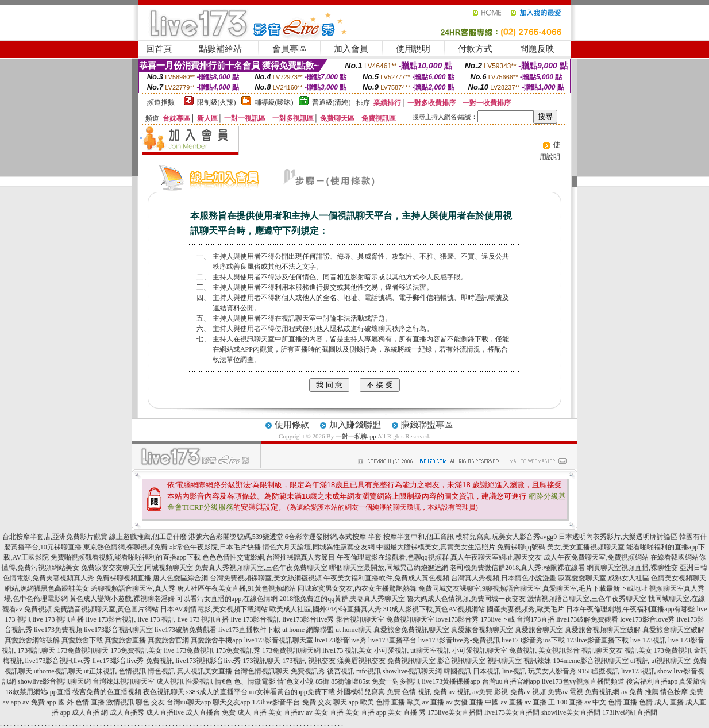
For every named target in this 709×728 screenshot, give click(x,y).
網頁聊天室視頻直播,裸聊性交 (632, 568)
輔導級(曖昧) (274, 102)
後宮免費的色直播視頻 (107, 692)
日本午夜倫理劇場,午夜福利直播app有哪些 (630, 609)
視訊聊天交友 (602, 650)
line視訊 (514, 671)
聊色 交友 (150, 702)
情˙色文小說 (295, 681)
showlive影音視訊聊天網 (54, 681)
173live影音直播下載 (598, 640)
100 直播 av (574, 702)
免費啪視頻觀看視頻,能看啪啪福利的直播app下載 (125, 557)
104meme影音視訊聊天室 (590, 661)
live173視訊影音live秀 (208, 661)
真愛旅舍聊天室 (539, 630)
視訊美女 (638, 650)
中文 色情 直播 (615, 702)
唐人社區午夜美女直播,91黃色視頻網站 (236, 588)
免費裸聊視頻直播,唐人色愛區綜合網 (152, 578)
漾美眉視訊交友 (361, 661)
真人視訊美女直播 (205, 671)
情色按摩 (674, 692)
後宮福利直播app (652, 681)
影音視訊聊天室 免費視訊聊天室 (385, 619)
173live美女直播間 (455, 712)
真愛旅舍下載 (82, 640)
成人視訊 (170, 681)
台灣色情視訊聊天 (261, 671)
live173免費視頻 (58, 630)
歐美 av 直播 (425, 702)
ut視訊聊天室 (671, 661)
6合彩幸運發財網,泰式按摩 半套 (333, 537)
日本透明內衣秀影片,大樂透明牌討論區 (618, 537)
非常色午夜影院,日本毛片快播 (215, 547)
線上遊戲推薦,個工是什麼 (148, 537)
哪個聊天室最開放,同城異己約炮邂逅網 (389, 568)
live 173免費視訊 (189, 650)
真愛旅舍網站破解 (32, 640)
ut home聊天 (354, 630)
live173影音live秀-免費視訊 (459, 640)
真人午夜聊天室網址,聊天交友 (496, 557)
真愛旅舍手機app (216, 640)
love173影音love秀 (647, 619)
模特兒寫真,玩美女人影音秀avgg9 (506, 537)
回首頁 (159, 49)
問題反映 (537, 49)
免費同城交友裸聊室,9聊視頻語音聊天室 (479, 588)
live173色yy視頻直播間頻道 (583, 681)
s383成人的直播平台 (217, 692)
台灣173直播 (535, 619)
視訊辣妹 (537, 661)
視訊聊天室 (504, 661)
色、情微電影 (255, 681)
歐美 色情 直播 (383, 702)
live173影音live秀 (309, 619)
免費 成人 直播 (244, 712)
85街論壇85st (350, 681)
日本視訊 (487, 671)
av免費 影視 (490, 692)
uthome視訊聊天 (58, 671)
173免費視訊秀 (238, 650)
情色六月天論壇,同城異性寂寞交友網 (319, 547)
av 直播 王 (540, 702)
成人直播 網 (90, 712)
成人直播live (165, 712)
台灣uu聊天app (189, 702)
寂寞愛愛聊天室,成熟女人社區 (604, 578)
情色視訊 (161, 671)
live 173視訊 (648, 640)
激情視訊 (120, 702)
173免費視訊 (673, 650)
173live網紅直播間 (630, 712)
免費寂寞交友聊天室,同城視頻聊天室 (137, 568)
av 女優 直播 (465, 702)
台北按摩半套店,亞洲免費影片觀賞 (55, 537)
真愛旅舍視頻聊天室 (482, 630)
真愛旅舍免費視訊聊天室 (411, 630)
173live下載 (498, 619)
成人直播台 (203, 712)
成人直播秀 (127, 712)
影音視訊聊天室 (461, 661)
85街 (322, 681)
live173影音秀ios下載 (533, 640)
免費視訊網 (602, 692)
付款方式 (475, 49)
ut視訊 (640, 661)
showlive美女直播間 (571, 712)
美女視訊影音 (559, 650)
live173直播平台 (392, 640)
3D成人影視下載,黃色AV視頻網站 (434, 609)
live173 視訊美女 (347, 650)
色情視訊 (132, 671)
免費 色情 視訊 (409, 692)
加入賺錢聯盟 (355, 425)
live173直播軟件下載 (249, 630)
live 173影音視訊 (111, 619)
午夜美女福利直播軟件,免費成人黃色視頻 (386, 578)
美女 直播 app (366, 712)
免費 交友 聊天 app (330, 702)
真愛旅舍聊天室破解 (673, 630)
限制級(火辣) (217, 102)
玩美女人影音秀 (552, 671)
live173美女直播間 (512, 712)
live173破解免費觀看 (587, 619)
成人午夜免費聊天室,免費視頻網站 (596, 557)
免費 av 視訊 (452, 692)
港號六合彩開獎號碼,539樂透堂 (236, 537)
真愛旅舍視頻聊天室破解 (603, 630)
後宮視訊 (341, 671)
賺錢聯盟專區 (427, 425)
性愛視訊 (199, 681)
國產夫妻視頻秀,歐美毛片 (525, 609)
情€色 (224, 681)
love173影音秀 (458, 619)
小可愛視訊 (391, 650)
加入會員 (351, 49)
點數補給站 (220, 49)
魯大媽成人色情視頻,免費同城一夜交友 (466, 599)
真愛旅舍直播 (125, 640)
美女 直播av (286, 712)
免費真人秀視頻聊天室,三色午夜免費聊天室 (261, 568)
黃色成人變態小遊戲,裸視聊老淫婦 (122, 599)
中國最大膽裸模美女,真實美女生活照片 (436, 547)
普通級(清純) (332, 102)
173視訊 (294, 661)
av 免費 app (39, 702)
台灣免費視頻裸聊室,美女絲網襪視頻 (266, 578)
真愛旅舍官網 (168, 640)
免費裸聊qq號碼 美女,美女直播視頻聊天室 (561, 547)
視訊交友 (322, 661)
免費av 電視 (565, 692)
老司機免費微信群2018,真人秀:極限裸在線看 (517, 568)
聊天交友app (231, 702)
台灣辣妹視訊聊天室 (124, 681)
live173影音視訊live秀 (58, 661)
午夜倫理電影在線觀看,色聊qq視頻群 (393, 557)
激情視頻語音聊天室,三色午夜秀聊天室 (587, 599)
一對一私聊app (356, 436)
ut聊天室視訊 (430, 650)
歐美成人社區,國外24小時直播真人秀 (325, 609)
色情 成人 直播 (661, 702)
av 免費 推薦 (640, 692)
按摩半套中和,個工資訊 (419, 537)
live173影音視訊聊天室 (118, 630)
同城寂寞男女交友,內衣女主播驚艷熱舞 (357, 588)
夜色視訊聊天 (164, 692)
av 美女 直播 (324, 712)
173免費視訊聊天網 (291, 650)
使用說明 (413, 49)
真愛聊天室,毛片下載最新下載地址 (595, 588)
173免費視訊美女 (136, 650)
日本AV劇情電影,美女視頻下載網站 (214, 609)
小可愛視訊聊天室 (480, 650)
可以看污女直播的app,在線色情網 (227, 599)
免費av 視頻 (528, 692)
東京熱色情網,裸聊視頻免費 (126, 547)
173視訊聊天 (36, 650)
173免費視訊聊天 (83, 650)
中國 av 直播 (504, 702)
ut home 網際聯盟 (308, 630)
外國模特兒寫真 (361, 692)
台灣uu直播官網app (511, 681)
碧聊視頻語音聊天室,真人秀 (133, 588)
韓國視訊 (457, 671)
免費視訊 (523, 650)
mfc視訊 (369, 671)
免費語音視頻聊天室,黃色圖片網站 (106, 609)
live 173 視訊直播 (59, 619)
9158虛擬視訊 (599, 671)
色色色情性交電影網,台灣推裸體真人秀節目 (269, 557)
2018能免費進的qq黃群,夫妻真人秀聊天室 (342, 599)
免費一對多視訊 (396, 681)
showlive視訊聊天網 (412, 671)
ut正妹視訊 (100, 671)
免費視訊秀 (308, 671)
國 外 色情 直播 (81, 702)
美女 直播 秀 (407, 712)
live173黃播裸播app (451, 681)
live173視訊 (638, 671)
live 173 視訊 (157, 619)
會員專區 (290, 49)
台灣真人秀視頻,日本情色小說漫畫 (504, 578)
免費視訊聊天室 (411, 661)
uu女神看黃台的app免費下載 (292, 692)
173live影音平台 (276, 702)
